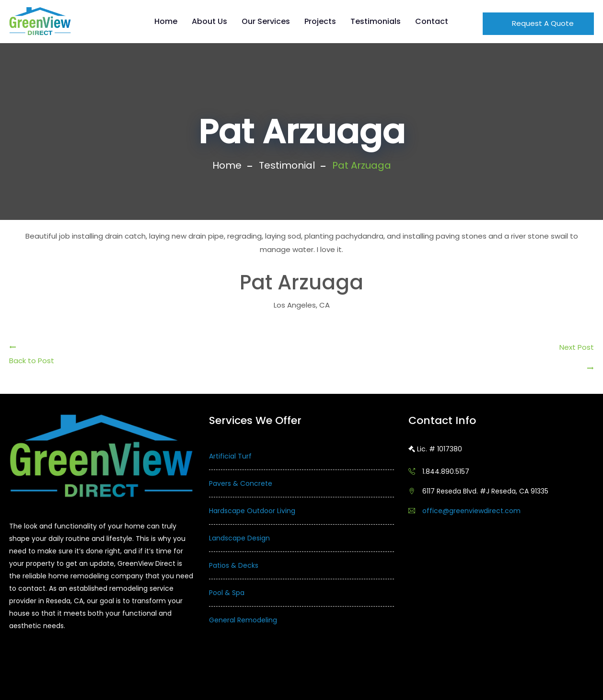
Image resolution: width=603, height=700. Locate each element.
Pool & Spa (227, 593)
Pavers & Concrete (241, 483)
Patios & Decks (234, 565)
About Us (209, 21)
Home (166, 21)
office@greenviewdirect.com (471, 511)
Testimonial (287, 165)
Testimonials (376, 21)
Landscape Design (239, 538)
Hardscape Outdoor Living (252, 511)
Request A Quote (542, 23)
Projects (320, 21)
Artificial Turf (230, 456)
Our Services (266, 21)
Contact (432, 21)
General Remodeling (243, 620)
